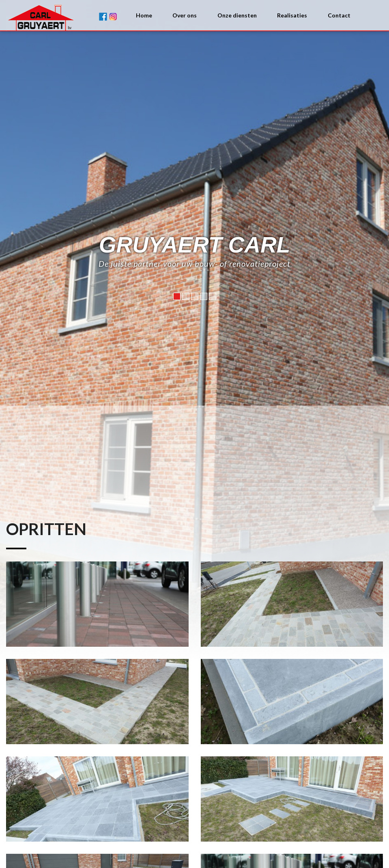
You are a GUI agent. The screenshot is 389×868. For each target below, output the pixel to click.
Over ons (185, 15)
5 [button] (213, 335)
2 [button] (186, 335)
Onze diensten (237, 15)
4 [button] (204, 335)
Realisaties (292, 15)
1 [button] (177, 335)
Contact (339, 15)
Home (144, 15)
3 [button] (195, 335)
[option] (194, 434)
